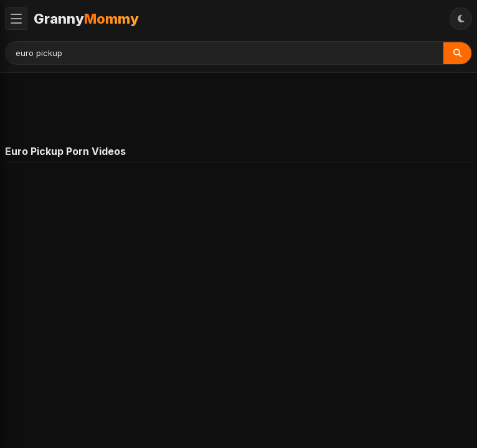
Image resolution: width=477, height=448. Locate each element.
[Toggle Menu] (16, 19)
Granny (86, 19)
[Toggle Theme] (461, 19)
